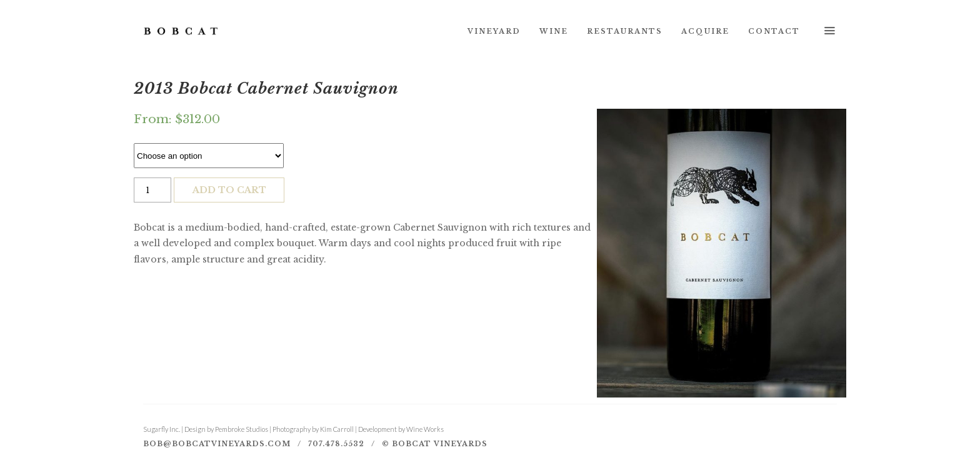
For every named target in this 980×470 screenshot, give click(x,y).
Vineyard (494, 31)
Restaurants (625, 31)
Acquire (705, 31)
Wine (554, 31)
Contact (774, 31)
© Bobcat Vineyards (435, 444)
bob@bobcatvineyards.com (217, 444)
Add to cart (229, 190)
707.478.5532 (336, 444)
